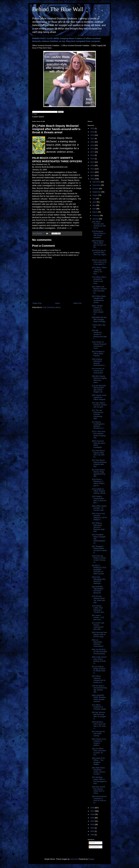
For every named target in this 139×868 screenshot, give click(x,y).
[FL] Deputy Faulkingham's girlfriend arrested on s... (98, 425)
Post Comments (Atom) (52, 307)
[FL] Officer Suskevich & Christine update (99, 707)
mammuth (74, 859)
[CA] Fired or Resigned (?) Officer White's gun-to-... (98, 482)
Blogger (91, 859)
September (97, 192)
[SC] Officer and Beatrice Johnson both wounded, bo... (99, 290)
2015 (92, 159)
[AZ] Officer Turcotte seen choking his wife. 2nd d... (99, 225)
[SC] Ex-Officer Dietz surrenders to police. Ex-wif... (99, 752)
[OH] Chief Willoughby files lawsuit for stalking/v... (99, 580)
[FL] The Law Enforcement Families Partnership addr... (98, 414)
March (95, 212)
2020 (92, 142)
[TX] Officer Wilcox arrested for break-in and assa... (99, 280)
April (94, 209)
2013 (92, 165)
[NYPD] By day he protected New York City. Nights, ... (99, 254)
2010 (92, 176)
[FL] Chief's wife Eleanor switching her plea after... (98, 626)
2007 (92, 811)
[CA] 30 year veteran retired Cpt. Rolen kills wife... (98, 599)
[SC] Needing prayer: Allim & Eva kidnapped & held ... (99, 780)
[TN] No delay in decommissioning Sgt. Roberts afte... (99, 689)
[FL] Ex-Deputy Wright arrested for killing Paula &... (99, 670)
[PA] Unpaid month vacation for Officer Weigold (99, 397)
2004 (92, 821)
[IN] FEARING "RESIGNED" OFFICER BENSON (98, 590)
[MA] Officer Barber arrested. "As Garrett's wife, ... (99, 508)
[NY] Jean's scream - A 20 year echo (98, 617)
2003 (92, 824)
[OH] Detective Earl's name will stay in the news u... (99, 725)
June (95, 202)
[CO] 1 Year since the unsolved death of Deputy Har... (99, 435)
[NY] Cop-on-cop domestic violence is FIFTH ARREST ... (99, 517)
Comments (94, 847)
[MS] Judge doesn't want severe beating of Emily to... (99, 660)
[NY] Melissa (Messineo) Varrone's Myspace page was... (98, 527)
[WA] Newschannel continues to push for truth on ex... (99, 800)
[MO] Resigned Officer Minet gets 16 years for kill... (99, 244)
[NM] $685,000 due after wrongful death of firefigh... (99, 319)
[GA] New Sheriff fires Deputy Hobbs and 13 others (98, 790)
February (96, 215)
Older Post (77, 303)
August (95, 195)
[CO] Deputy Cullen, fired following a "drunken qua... (98, 609)
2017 (92, 152)
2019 (92, 145)
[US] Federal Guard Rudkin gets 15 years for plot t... (99, 500)
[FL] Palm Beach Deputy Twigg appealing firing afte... (99, 473)
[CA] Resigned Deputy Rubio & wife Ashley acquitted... (99, 234)
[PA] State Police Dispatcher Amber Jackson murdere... (99, 771)
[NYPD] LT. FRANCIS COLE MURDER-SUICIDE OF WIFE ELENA (99, 570)
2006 (92, 814)
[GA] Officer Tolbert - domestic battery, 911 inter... (99, 271)
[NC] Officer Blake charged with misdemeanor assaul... (99, 299)
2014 (92, 162)
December (97, 182)
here (69, 228)
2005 (92, 818)
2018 (92, 149)
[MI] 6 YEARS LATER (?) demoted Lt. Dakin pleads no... (98, 310)
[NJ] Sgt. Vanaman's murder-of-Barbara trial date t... (99, 334)
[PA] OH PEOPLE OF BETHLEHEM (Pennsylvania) (99, 652)
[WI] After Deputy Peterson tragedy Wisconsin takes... (99, 379)
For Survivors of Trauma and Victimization (98, 371)
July (94, 199)
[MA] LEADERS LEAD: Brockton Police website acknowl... (99, 698)
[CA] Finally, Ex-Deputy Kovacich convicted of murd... (99, 345)
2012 (92, 169)
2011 (92, 172)
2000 (92, 831)
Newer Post (37, 303)
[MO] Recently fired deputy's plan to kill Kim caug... (99, 635)
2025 (92, 128)
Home (57, 303)
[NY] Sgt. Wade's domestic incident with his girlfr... (99, 405)
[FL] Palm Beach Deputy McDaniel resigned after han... (99, 463)
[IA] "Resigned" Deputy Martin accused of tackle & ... (99, 549)
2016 (92, 155)
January (96, 219)
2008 (92, 808)
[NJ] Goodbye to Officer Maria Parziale (98, 354)
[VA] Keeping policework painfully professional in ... (99, 362)
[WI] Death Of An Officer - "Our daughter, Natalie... (98, 761)
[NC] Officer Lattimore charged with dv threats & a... (99, 679)
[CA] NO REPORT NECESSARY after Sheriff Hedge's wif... (99, 389)
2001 (92, 828)
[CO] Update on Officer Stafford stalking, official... (99, 491)
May (94, 205)
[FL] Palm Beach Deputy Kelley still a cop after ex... (98, 454)
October (96, 189)
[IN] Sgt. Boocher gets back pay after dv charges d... (99, 716)
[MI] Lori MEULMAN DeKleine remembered (98, 643)
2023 (92, 135)
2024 (92, 132)
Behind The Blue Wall (58, 9)
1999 (92, 835)
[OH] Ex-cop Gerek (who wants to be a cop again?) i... (99, 262)
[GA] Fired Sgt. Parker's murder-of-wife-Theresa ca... (99, 559)
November (97, 185)
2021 (92, 139)
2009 (92, 179)
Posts (92, 843)
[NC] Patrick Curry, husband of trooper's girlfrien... (99, 742)
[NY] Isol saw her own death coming (98, 734)
